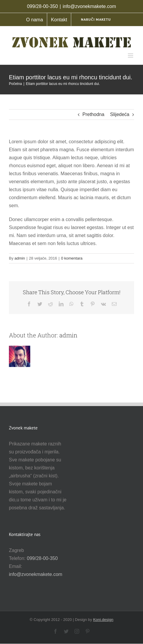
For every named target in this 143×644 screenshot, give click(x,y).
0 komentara (72, 258)
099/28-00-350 (42, 558)
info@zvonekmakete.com (89, 6)
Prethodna (93, 114)
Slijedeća (120, 114)
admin (20, 258)
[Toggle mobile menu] (131, 55)
